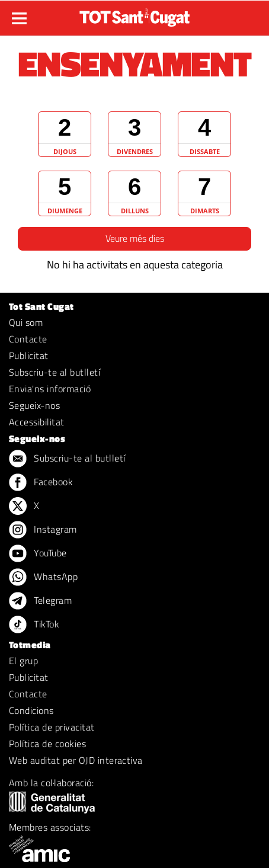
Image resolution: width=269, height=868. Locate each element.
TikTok (34, 625)
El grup (23, 661)
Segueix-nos (34, 405)
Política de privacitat (52, 727)
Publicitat (29, 355)
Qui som (26, 322)
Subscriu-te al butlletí (55, 372)
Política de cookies (47, 744)
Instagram (43, 530)
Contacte (28, 339)
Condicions (31, 710)
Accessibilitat (37, 422)
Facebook (41, 483)
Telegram (40, 601)
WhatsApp (43, 578)
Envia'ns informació (50, 389)
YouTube (38, 554)
